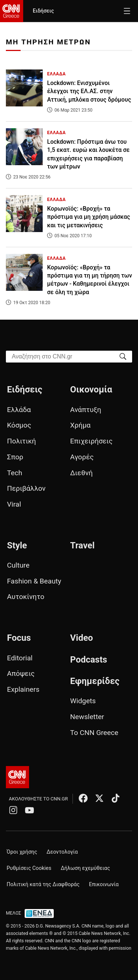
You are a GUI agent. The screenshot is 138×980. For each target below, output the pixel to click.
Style (17, 545)
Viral (14, 504)
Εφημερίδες (95, 681)
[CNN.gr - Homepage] (12, 11)
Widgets (83, 701)
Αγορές (82, 457)
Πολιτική (22, 441)
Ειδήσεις (43, 11)
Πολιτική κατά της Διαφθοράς (43, 884)
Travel (82, 545)
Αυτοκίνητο (26, 597)
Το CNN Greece (94, 733)
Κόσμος (19, 425)
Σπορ (15, 457)
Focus (19, 638)
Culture (18, 565)
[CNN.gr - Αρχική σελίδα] (17, 777)
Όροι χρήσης (22, 852)
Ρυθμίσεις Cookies (29, 868)
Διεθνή (82, 473)
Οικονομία (91, 389)
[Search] (123, 356)
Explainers (23, 689)
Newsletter (87, 717)
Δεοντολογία (62, 852)
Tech (15, 473)
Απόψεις (21, 673)
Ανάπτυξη (86, 410)
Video (82, 638)
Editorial (20, 658)
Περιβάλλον (26, 488)
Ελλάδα (19, 410)
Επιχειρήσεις (91, 441)
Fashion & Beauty (34, 581)
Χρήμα (81, 425)
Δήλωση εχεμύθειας (85, 868)
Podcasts (89, 660)
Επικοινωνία (104, 884)
